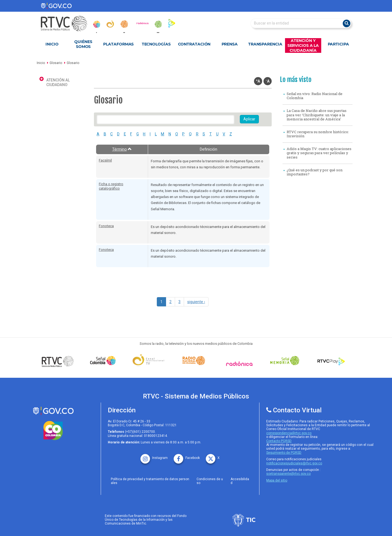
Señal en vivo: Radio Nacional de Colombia (315, 96)
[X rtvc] (213, 456)
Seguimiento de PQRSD (284, 453)
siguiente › (196, 302)
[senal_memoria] (158, 24)
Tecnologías (156, 44)
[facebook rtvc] (187, 456)
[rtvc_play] (172, 23)
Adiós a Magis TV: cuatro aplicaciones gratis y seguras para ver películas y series (319, 153)
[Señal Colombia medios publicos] (59, 361)
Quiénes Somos (83, 44)
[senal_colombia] (96, 24)
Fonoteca (106, 226)
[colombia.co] (53, 431)
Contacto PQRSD (279, 441)
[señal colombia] (104, 361)
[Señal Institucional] (150, 361)
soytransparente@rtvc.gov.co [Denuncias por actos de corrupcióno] (288, 474)
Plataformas (118, 44)
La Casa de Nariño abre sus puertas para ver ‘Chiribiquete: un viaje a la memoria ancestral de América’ (317, 115)
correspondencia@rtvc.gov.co (289, 433)
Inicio (52, 44)
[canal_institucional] (110, 24)
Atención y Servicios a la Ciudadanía (303, 45)
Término (122, 149)
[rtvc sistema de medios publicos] (53, 411)
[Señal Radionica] (241, 364)
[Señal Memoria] (286, 361)
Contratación (194, 44)
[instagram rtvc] (154, 456)
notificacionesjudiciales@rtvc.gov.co (294, 463)
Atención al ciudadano (58, 82)
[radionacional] (124, 24)
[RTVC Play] (331, 361)
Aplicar (249, 119)
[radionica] (142, 23)
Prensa (230, 44)
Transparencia (265, 44)
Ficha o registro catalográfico (111, 186)
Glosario (56, 63)
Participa (338, 44)
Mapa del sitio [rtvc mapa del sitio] (277, 480)
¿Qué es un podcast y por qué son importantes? (315, 172)
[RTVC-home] (67, 24)
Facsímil (105, 160)
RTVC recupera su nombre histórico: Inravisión (318, 134)
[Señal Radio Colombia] (195, 361)
